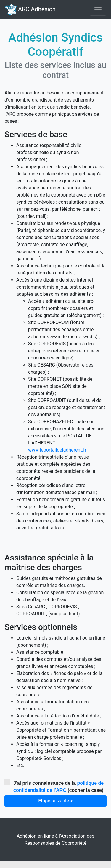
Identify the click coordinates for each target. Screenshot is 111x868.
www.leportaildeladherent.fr (57, 450)
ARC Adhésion (30, 10)
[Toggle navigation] (98, 10)
